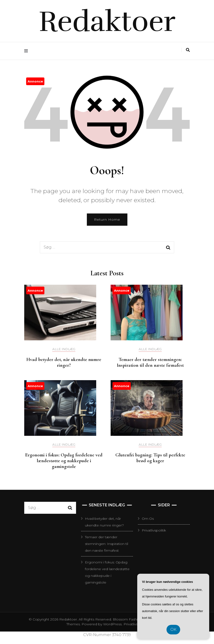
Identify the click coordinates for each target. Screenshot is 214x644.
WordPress (112, 624)
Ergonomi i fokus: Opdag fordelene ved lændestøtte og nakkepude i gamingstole (64, 461)
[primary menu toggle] (27, 51)
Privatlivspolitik (154, 530)
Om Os (148, 519)
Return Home (107, 219)
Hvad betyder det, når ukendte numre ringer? (64, 362)
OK (173, 629)
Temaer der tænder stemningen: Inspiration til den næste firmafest (150, 362)
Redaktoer (107, 22)
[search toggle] (188, 50)
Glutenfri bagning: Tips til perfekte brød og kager (150, 458)
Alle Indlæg (64, 349)
